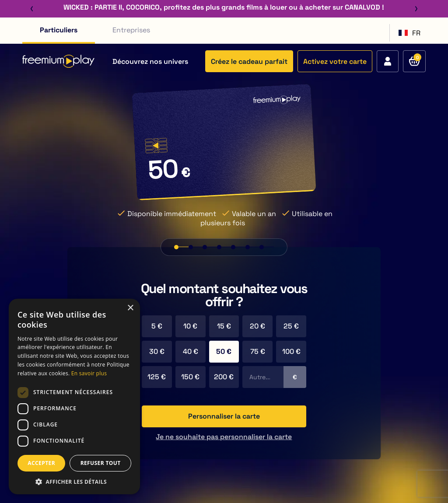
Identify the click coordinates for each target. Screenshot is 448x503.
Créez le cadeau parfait (249, 61)
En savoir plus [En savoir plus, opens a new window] (89, 373)
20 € (257, 326)
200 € (224, 377)
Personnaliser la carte (224, 416)
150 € (190, 377)
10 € (190, 326)
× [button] (130, 308)
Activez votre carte (335, 61)
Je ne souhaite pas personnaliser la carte (224, 437)
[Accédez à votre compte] (388, 61)
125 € (157, 377)
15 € (224, 326)
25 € (291, 326)
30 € (157, 351)
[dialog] (74, 396)
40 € (191, 351)
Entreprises (131, 30)
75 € (258, 351)
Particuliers (59, 30)
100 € (291, 351)
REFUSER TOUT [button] (101, 463)
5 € (157, 326)
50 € (224, 351)
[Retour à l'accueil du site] (58, 61)
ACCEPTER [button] (41, 463)
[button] (74, 481)
